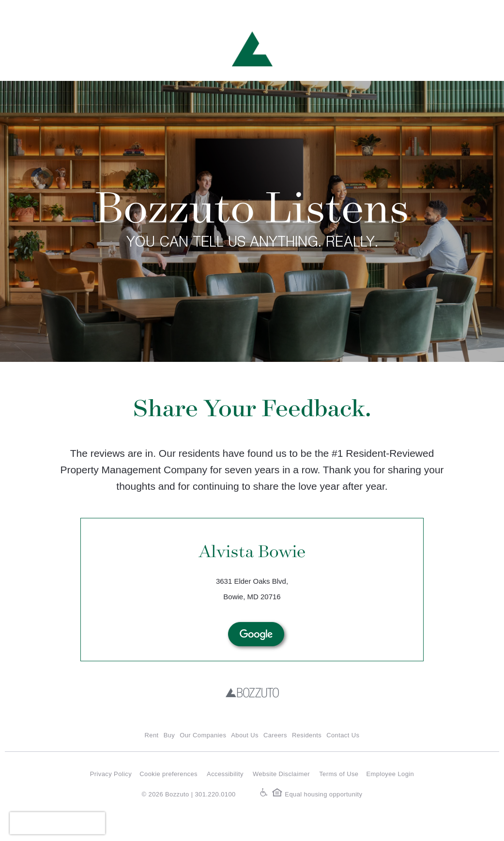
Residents (307, 735)
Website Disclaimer (281, 774)
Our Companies (203, 735)
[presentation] (57, 823)
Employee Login (390, 774)
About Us (245, 735)
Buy (169, 735)
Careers (275, 735)
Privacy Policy (111, 774)
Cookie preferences (168, 774)
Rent (152, 735)
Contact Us (343, 735)
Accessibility (225, 774)
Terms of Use (339, 774)
